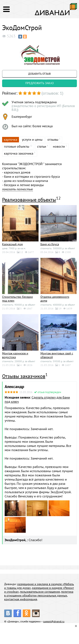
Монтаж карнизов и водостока (15, 355)
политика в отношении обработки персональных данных (39, 594)
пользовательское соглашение (40, 592)
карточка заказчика (19, 153)
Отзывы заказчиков (24, 376)
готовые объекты (17, 146)
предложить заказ (39, 83)
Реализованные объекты (29, 200)
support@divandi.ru (54, 621)
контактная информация (21, 599)
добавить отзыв (39, 74)
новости (59, 146)
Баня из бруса (50, 244)
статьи (42, 146)
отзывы (53, 139)
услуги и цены (32, 139)
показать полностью (17, 189)
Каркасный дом (12, 244)
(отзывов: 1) (52, 93)
